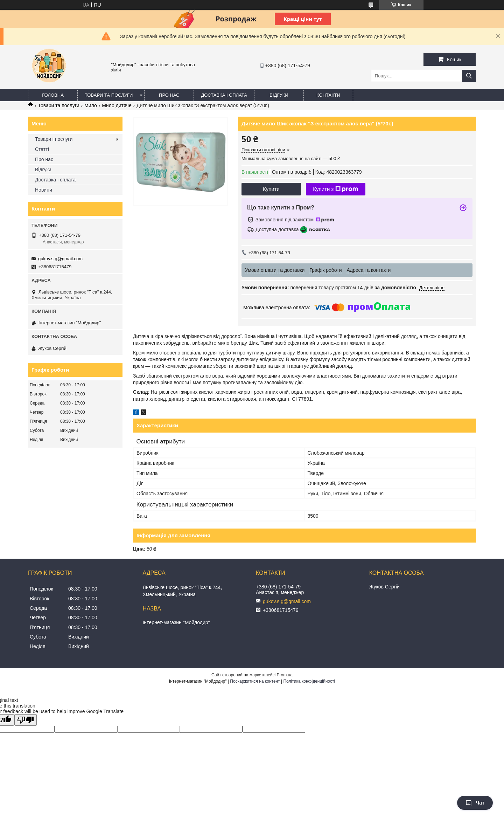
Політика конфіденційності (309, 681)
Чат (475, 803)
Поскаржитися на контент (255, 681)
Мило (91, 105)
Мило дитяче (117, 105)
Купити (271, 189)
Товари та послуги (109, 95)
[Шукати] (469, 76)
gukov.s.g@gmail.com (60, 259)
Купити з (335, 189)
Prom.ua (285, 675)
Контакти (328, 95)
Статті (42, 149)
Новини (44, 190)
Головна (53, 95)
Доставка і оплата (224, 95)
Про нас (169, 95)
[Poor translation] (26, 720)
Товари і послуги (54, 139)
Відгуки (279, 95)
